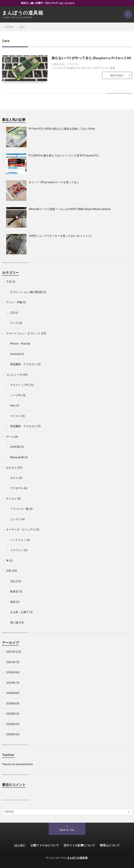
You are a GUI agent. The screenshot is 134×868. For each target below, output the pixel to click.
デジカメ (11, 499)
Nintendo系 (17, 457)
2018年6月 (13, 703)
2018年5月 (13, 714)
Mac (13, 405)
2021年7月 (13, 662)
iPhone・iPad (18, 344)
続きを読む (117, 75)
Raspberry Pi (73, 68)
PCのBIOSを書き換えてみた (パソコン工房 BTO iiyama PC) (64, 155)
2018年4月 (13, 724)
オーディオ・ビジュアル (21, 529)
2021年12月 (14, 652)
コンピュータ (14, 375)
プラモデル (17, 488)
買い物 (14, 622)
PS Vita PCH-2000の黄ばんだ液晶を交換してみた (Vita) (62, 129)
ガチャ (14, 478)
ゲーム (10, 437)
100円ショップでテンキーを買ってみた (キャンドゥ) (60, 236)
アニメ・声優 (14, 302)
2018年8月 (13, 693)
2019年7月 (13, 683)
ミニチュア (60, 68)
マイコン (74, 64)
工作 (9, 282)
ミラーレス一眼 (19, 509)
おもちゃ (11, 467)
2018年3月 (13, 734)
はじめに (20, 845)
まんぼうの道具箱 (23, 13)
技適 (112, 68)
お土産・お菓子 (19, 612)
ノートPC (16, 395)
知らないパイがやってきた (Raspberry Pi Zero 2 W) (91, 58)
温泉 (13, 602)
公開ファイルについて (45, 845)
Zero (83, 68)
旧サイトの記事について (79, 845)
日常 (9, 571)
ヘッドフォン (18, 540)
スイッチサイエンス (98, 68)
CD (12, 313)
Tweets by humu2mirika (17, 764)
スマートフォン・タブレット (23, 333)
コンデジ (16, 519)
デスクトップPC (20, 385)
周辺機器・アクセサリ (23, 364)
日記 (13, 581)
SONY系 (15, 447)
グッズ (14, 323)
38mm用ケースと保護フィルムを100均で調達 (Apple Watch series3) (69, 209)
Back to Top (67, 830)
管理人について (110, 845)
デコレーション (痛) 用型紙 (26, 292)
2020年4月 (13, 672)
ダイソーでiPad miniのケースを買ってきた (54, 182)
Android (15, 354)
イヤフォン (17, 550)
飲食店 (14, 591)
